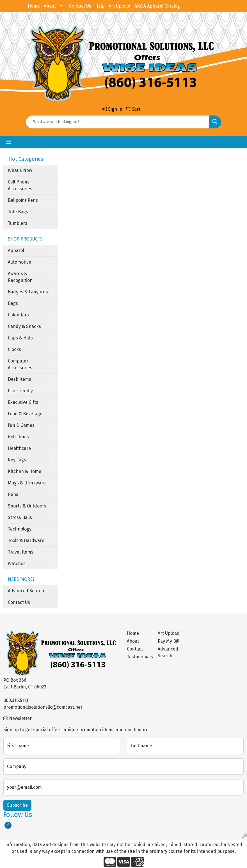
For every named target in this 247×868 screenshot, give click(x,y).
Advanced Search (26, 591)
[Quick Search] (118, 122)
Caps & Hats (20, 338)
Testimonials (139, 657)
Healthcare (19, 448)
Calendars (18, 315)
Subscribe (17, 805)
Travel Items (21, 552)
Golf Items (18, 437)
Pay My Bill (169, 641)
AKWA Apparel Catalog (157, 6)
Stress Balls (20, 517)
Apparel (16, 251)
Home (34, 6)
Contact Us (80, 6)
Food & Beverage (25, 414)
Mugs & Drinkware (27, 483)
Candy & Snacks (24, 326)
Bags (13, 303)
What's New (20, 170)
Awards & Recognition (20, 277)
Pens (13, 494)
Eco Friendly (20, 391)
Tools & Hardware (26, 540)
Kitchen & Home (25, 471)
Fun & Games (21, 425)
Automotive (20, 262)
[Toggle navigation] (9, 142)
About (50, 6)
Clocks (14, 349)
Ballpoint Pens (23, 200)
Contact (135, 649)
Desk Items (20, 379)
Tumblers (18, 223)
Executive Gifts (23, 402)
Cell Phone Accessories (20, 185)
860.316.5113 (16, 700)
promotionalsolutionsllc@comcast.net (43, 707)
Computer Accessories (20, 364)
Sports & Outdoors (27, 506)
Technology (20, 529)
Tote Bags (18, 212)
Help (100, 6)
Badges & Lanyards (28, 292)
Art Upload (120, 6)
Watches (17, 564)
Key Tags (17, 460)
